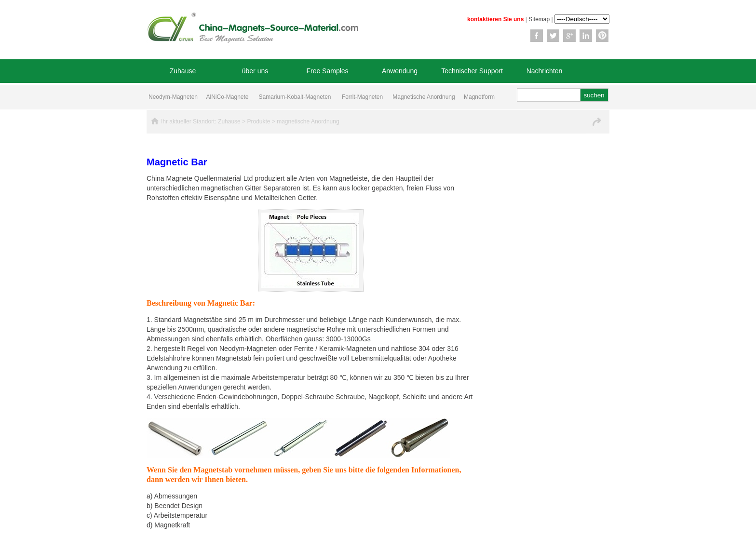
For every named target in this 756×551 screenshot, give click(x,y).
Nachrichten (545, 71)
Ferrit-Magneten (362, 97)
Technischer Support (472, 71)
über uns (255, 71)
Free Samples (327, 71)
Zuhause (183, 71)
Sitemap (539, 19)
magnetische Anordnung (308, 121)
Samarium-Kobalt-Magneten (295, 97)
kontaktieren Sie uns (495, 19)
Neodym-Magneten (173, 97)
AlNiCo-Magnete (227, 97)
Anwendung (400, 71)
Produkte (258, 121)
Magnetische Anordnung (424, 97)
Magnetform (479, 97)
